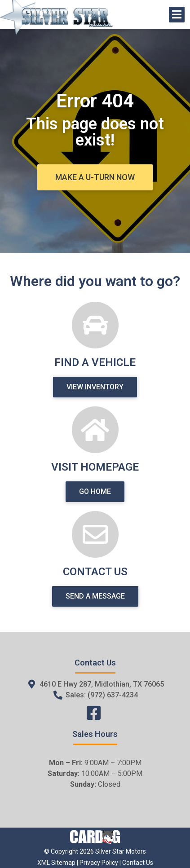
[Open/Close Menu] (177, 15)
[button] (95, 177)
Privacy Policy (99, 863)
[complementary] (163, 841)
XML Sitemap (56, 863)
